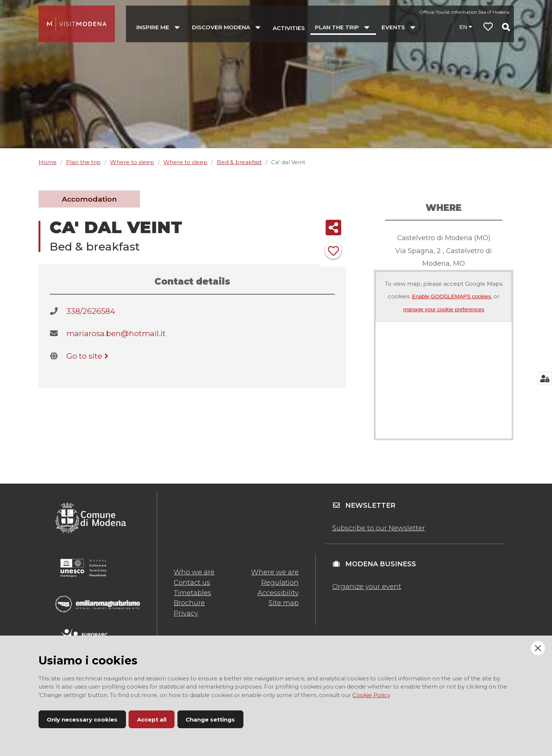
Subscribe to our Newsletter (379, 528)
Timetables (192, 593)
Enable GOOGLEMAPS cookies (451, 296)
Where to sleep (132, 162)
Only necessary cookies (82, 719)
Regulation (280, 583)
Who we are (194, 572)
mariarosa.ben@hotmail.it (116, 333)
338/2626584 (91, 311)
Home (48, 162)
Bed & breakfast (239, 162)
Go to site (89, 356)
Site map (284, 603)
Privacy (186, 613)
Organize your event (367, 587)
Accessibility (278, 593)
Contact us (192, 583)
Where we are (275, 572)
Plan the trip (83, 162)
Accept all (152, 719)
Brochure (189, 603)
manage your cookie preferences (443, 309)
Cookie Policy (371, 695)
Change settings (210, 719)
